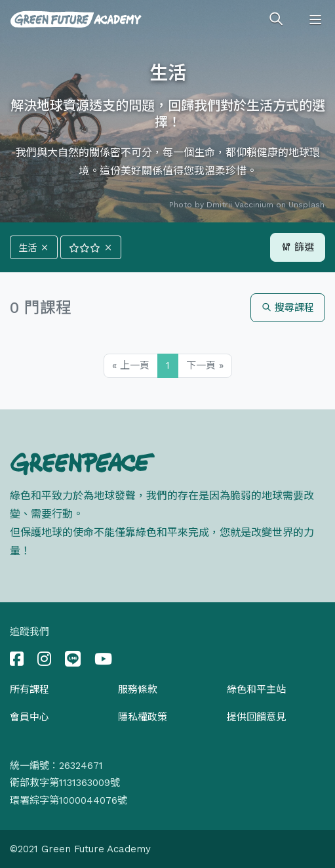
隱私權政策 (143, 717)
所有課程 (30, 690)
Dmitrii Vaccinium (240, 205)
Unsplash (306, 205)
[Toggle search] (276, 20)
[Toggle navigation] (315, 20)
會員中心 (30, 717)
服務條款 (138, 690)
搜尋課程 (288, 308)
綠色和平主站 (256, 690)
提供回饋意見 (256, 717)
